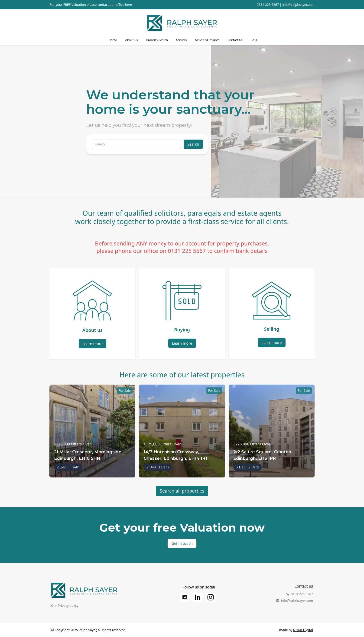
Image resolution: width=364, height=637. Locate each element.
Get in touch (182, 543)
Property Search (157, 40)
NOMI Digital (303, 630)
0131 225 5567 (268, 5)
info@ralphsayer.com (298, 5)
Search (193, 144)
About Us (131, 40)
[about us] (131, 40)
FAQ (254, 40)
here (128, 5)
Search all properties (182, 491)
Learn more (93, 344)
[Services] (181, 40)
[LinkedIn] (198, 597)
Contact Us (235, 40)
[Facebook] (185, 597)
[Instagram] (211, 597)
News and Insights (207, 40)
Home (113, 40)
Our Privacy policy (65, 606)
